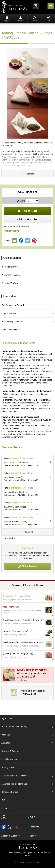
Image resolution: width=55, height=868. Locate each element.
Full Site (34, 817)
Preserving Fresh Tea (11, 275)
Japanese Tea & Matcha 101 (14, 784)
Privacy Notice (8, 768)
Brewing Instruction (10, 267)
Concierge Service (10, 792)
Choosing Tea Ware (10, 283)
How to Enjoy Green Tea (12, 322)
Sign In (7, 19)
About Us (21, 19)
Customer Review (12, 447)
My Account (7, 719)
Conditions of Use (9, 759)
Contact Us (6, 808)
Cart (48, 19)
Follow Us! (35, 827)
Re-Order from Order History (14, 727)
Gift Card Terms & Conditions (14, 776)
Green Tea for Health (11, 330)
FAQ (3, 800)
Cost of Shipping (12, 231)
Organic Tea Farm (10, 313)
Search (34, 19)
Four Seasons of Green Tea (14, 305)
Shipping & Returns (10, 751)
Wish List (6, 735)
